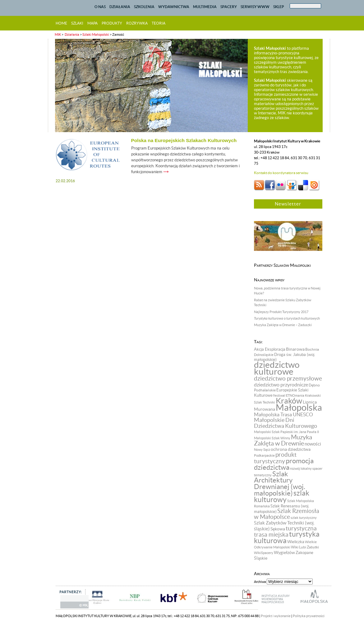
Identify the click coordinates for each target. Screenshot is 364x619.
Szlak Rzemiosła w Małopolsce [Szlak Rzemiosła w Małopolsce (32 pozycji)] (287, 514)
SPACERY (229, 7)
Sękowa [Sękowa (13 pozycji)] (278, 529)
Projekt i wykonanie (276, 616)
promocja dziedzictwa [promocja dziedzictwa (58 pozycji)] (284, 464)
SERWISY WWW (255, 7)
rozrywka (137, 23)
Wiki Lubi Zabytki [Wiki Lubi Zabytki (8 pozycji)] (305, 547)
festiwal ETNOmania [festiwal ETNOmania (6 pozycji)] (289, 395)
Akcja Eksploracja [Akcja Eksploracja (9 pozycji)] (270, 349)
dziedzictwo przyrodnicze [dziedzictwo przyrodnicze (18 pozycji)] (281, 385)
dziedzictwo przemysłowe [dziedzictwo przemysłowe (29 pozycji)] (288, 379)
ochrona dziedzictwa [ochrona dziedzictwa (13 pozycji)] (291, 449)
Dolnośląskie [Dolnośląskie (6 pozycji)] (264, 355)
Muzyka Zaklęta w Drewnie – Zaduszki (283, 325)
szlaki (77, 23)
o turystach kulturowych (287, 318)
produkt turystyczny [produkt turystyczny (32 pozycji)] (275, 458)
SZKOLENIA (144, 7)
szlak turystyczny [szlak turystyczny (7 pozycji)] (304, 518)
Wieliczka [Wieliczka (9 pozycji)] (296, 542)
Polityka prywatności (309, 616)
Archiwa (260, 582)
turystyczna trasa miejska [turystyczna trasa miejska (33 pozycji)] (285, 532)
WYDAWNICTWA (174, 7)
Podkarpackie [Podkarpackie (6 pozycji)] (264, 455)
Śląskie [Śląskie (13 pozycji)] (261, 558)
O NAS (100, 7)
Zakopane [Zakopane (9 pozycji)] (304, 553)
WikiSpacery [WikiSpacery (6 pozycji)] (264, 553)
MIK (58, 35)
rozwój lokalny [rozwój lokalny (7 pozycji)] (301, 469)
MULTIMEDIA (205, 7)
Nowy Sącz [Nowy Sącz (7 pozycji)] (262, 450)
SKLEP (279, 7)
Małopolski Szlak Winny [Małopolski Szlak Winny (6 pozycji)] (272, 438)
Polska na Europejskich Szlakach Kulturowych (184, 140)
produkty (112, 23)
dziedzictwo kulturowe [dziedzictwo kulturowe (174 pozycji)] (277, 368)
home (61, 23)
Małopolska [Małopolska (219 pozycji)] (299, 407)
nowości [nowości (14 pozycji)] (313, 444)
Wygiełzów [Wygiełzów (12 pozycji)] (284, 552)
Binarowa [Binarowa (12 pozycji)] (295, 349)
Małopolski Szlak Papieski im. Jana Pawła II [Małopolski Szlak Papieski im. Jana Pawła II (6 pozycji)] (286, 432)
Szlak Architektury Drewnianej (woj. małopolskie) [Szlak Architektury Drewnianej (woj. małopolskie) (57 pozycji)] (280, 483)
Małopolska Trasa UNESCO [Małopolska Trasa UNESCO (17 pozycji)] (283, 415)
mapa (92, 23)
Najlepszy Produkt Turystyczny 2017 (281, 312)
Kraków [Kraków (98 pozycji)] (289, 401)
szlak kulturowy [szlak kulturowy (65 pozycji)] (282, 496)
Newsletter (288, 204)
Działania (72, 35)
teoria (159, 23)
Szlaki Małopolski (96, 35)
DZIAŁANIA (120, 7)
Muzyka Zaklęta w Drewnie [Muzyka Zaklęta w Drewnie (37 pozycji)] (283, 440)
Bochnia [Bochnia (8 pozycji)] (312, 349)
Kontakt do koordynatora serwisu (281, 173)
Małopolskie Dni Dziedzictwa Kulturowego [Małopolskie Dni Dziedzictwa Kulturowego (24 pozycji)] (286, 423)
